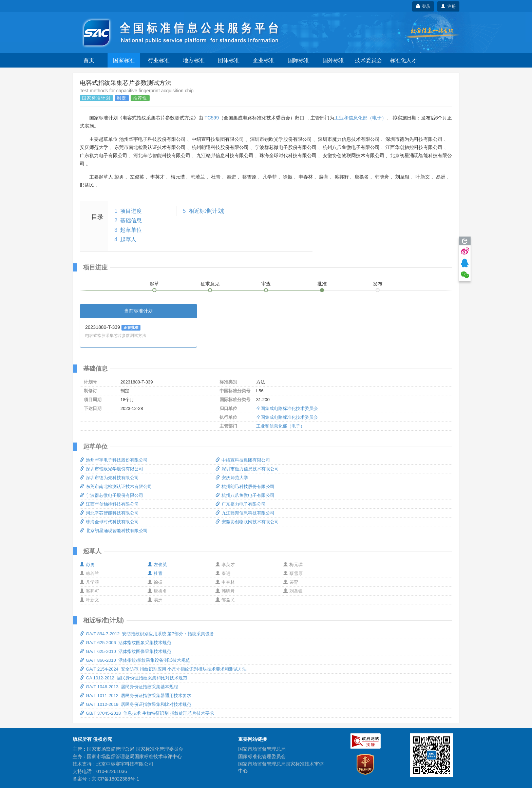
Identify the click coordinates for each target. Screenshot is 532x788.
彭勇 (87, 565)
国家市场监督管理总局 (262, 749)
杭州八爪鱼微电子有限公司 (245, 495)
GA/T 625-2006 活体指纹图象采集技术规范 (126, 643)
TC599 (212, 118)
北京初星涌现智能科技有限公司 (114, 531)
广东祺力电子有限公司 (241, 504)
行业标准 (159, 60)
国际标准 (299, 60)
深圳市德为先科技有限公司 (109, 478)
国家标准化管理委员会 (262, 756)
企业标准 (264, 60)
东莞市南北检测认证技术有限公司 (116, 486)
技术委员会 (368, 60)
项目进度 (131, 211)
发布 (378, 284)
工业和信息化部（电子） (360, 118)
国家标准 (124, 60)
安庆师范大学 (232, 478)
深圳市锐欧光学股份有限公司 (111, 469)
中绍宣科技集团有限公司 (243, 460)
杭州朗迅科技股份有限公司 (245, 486)
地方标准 (194, 60)
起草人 (128, 239)
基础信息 (131, 220)
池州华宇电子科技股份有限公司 (114, 460)
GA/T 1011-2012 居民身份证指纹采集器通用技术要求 (136, 696)
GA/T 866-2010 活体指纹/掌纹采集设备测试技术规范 (135, 660)
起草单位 (131, 230)
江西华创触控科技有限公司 (109, 504)
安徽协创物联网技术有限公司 (247, 522)
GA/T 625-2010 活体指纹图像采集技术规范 (126, 651)
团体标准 (229, 60)
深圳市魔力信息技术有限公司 (247, 469)
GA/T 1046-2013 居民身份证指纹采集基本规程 (129, 687)
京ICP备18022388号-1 (115, 779)
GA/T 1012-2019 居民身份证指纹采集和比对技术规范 (136, 704)
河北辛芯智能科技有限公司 (109, 513)
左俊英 (157, 565)
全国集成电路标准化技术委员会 (287, 408)
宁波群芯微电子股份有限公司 (111, 495)
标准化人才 (403, 60)
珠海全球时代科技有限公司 (109, 522)
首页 (89, 60)
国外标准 (334, 60)
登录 (423, 6)
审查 (266, 284)
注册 (448, 6)
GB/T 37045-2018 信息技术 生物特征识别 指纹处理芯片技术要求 (147, 713)
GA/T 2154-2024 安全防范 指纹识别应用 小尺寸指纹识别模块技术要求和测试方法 (163, 669)
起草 (154, 284)
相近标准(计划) (207, 211)
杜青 (155, 573)
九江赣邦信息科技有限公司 (245, 513)
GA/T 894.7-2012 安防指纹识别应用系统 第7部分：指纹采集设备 (147, 634)
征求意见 (210, 284)
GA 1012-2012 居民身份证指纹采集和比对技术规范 (134, 678)
